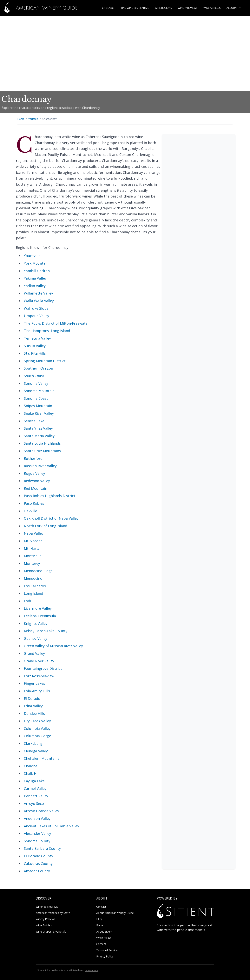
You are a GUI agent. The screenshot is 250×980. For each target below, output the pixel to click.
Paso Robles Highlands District (50, 496)
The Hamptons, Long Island (47, 331)
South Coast (34, 376)
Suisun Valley (35, 346)
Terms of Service (107, 950)
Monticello (33, 556)
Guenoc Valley (36, 638)
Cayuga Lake (34, 781)
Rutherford (33, 458)
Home (21, 119)
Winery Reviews (188, 8)
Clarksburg (33, 743)
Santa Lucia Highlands (42, 443)
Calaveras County (38, 864)
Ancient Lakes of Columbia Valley (51, 826)
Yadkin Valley (35, 286)
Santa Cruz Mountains (42, 451)
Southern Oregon (38, 368)
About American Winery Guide (115, 913)
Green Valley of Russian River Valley (53, 646)
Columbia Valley (37, 728)
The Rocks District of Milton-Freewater (56, 323)
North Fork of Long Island (46, 526)
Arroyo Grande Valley (41, 811)
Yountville (32, 256)
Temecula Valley (37, 338)
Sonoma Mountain (39, 391)
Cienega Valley (36, 751)
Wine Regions (163, 8)
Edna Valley (33, 706)
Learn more (92, 970)
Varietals (33, 119)
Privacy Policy (105, 956)
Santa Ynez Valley (38, 428)
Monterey (32, 563)
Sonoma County (37, 841)
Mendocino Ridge (38, 571)
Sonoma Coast (36, 398)
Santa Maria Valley (39, 436)
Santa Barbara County (42, 848)
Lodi (27, 601)
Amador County (37, 871)
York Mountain (36, 263)
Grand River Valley (39, 661)
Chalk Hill (32, 773)
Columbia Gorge (37, 736)
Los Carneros (35, 586)
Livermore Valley (38, 608)
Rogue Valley (34, 473)
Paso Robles (34, 503)
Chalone (31, 766)
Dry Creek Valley (37, 721)
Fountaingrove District (43, 668)
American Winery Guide (39, 8)
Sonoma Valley (36, 383)
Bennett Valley (36, 796)
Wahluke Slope (36, 308)
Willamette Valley (38, 293)
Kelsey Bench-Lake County (46, 631)
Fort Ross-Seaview (39, 676)
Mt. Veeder (33, 541)
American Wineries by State (53, 913)
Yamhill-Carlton (37, 271)
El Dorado (32, 699)
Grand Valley (34, 653)
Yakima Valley (35, 278)
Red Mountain (36, 488)
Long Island (33, 593)
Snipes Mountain (38, 406)
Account (234, 8)
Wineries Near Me (47, 907)
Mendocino (33, 578)
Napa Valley (34, 533)
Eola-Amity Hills (37, 691)
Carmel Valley (35, 789)
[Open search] (109, 8)
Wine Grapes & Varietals (51, 931)
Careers (101, 944)
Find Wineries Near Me (135, 8)
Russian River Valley (40, 466)
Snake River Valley (39, 413)
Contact (101, 907)
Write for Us (104, 938)
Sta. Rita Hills (35, 353)
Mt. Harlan (33, 548)
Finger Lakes (34, 683)
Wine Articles (212, 8)
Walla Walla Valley (39, 301)
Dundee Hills (34, 713)
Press (100, 925)
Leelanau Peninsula (40, 616)
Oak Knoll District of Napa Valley (51, 518)
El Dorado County (38, 856)
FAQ (99, 919)
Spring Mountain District (45, 361)
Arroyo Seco (34, 803)
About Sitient (104, 931)
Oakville (30, 511)
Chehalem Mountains (42, 758)
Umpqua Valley (36, 316)
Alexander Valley (37, 833)
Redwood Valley (37, 481)
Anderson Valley (37, 818)
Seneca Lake (34, 421)
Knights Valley (36, 623)
